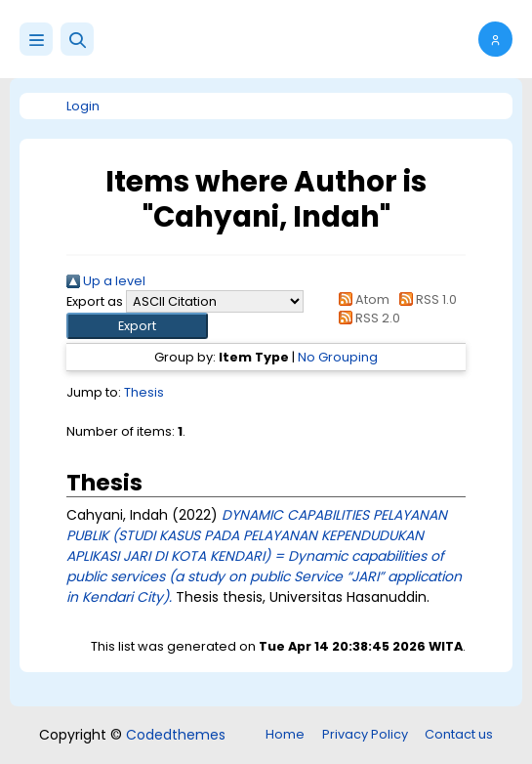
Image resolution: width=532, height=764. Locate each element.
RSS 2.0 (367, 318)
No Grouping (338, 357)
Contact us (459, 734)
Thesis (144, 392)
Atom (361, 299)
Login (83, 106)
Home (285, 734)
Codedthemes (176, 735)
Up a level (106, 281)
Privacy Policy (365, 734)
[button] (77, 39)
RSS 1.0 (424, 299)
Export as (95, 301)
